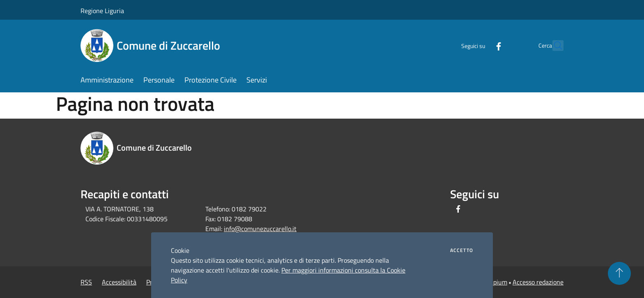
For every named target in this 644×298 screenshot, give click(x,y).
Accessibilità (119, 282)
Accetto (462, 250)
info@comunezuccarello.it (260, 229)
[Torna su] (619, 273)
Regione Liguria (102, 11)
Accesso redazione (538, 282)
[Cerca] (554, 46)
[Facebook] (481, 45)
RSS (86, 282)
